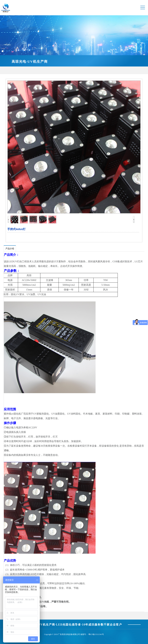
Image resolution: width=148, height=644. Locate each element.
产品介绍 (10, 249)
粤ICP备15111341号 (96, 634)
